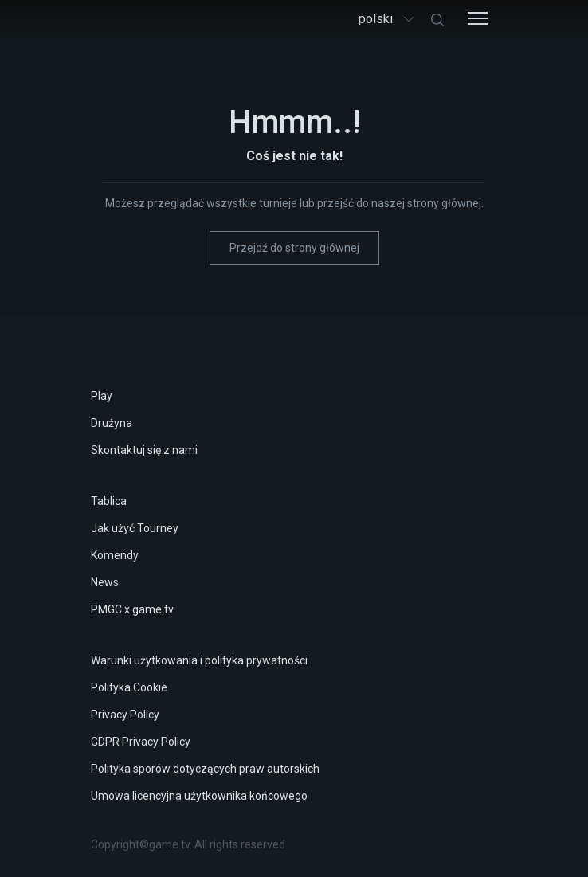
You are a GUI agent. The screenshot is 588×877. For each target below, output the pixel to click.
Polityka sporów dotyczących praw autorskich (205, 769)
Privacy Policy (125, 715)
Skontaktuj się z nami (144, 450)
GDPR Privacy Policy (141, 742)
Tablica (109, 501)
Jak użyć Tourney (135, 528)
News (105, 582)
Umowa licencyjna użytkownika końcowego (199, 796)
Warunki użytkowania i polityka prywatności (199, 660)
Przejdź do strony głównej (294, 248)
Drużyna (112, 423)
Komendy (115, 555)
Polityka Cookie (129, 687)
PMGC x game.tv (132, 609)
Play (102, 396)
